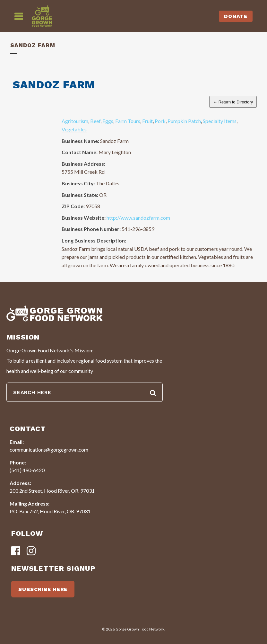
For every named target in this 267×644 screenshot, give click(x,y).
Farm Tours (128, 121)
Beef (95, 121)
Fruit (147, 121)
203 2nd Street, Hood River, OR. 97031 (52, 491)
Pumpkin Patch (184, 121)
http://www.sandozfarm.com (138, 218)
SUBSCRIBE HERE (43, 589)
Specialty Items (220, 121)
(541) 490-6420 (27, 470)
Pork (160, 121)
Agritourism (75, 121)
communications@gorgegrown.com (49, 450)
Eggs (108, 121)
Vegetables (74, 129)
